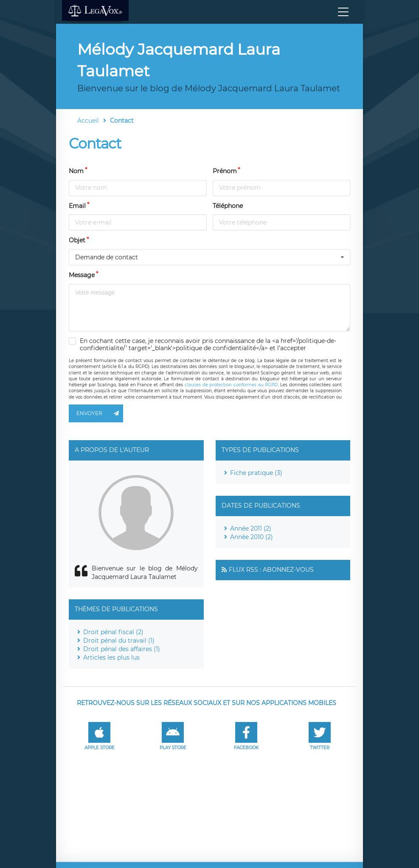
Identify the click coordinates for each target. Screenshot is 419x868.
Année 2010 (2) (252, 537)
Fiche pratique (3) (256, 473)
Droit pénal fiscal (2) (113, 632)
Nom (76, 171)
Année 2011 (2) (251, 528)
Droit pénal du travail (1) (119, 640)
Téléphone (228, 206)
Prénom (225, 171)
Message (82, 275)
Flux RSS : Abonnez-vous (271, 570)
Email (77, 206)
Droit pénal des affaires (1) (122, 649)
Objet (77, 240)
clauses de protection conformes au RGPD (231, 385)
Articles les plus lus (111, 657)
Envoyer (100, 413)
